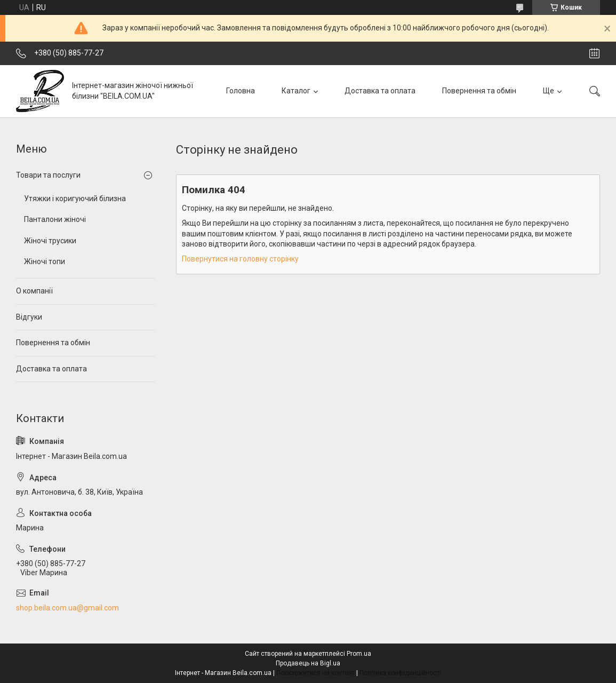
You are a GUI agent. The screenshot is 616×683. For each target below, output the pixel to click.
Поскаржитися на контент (315, 673)
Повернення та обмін (479, 91)
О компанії (34, 291)
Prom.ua (359, 654)
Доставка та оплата (380, 91)
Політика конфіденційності (400, 673)
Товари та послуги (48, 175)
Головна (241, 91)
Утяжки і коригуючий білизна (75, 198)
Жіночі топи (45, 261)
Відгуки (29, 317)
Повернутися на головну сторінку (240, 259)
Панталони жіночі (55, 219)
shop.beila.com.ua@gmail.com (67, 608)
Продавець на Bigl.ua (308, 663)
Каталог (296, 91)
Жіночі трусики (50, 241)
